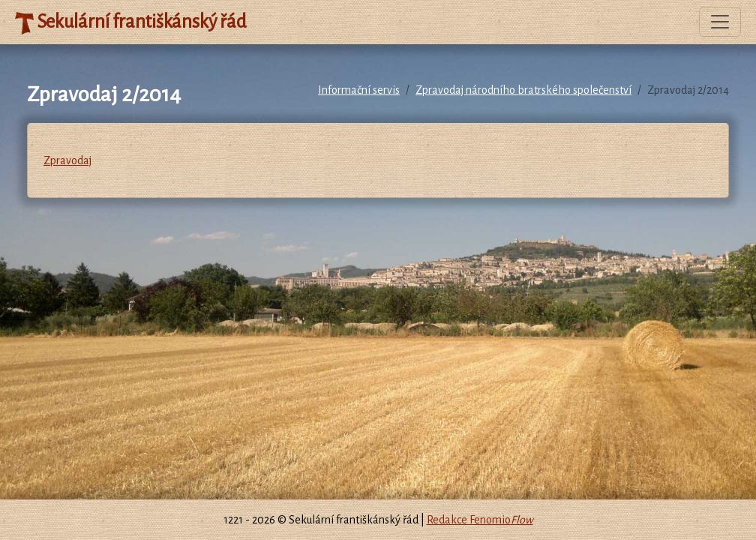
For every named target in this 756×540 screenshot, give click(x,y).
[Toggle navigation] (720, 22)
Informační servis (359, 90)
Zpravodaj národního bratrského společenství (523, 90)
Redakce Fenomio (480, 520)
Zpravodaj (67, 160)
